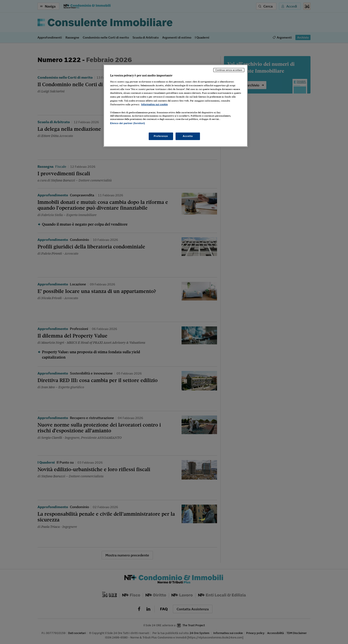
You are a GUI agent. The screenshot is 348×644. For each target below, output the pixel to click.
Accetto (188, 136)
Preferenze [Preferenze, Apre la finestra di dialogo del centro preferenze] (161, 136)
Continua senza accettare (229, 70)
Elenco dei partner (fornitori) (128, 123)
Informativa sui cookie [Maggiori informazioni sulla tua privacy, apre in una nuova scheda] (154, 104)
